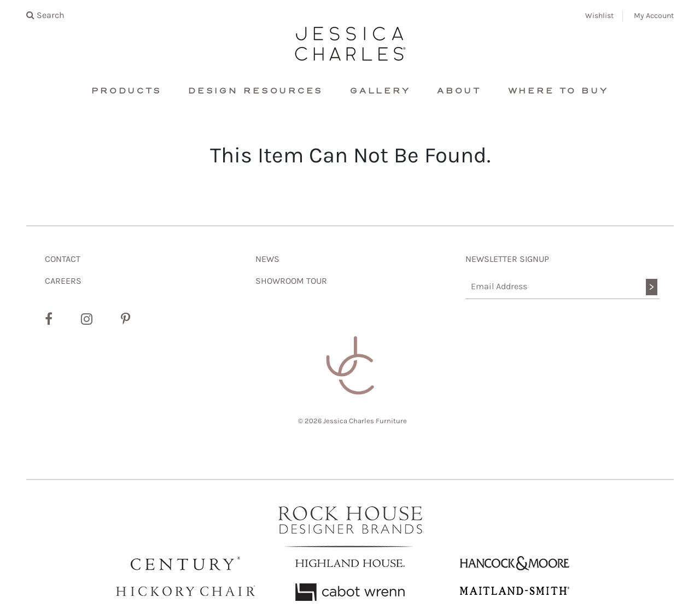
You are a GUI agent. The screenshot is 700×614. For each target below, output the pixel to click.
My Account (654, 16)
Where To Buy (558, 91)
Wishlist (599, 16)
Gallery (380, 91)
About (459, 91)
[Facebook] (49, 319)
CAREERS (63, 281)
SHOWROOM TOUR (291, 281)
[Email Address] (562, 287)
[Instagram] (87, 319)
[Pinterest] (126, 319)
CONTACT (63, 259)
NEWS (267, 259)
